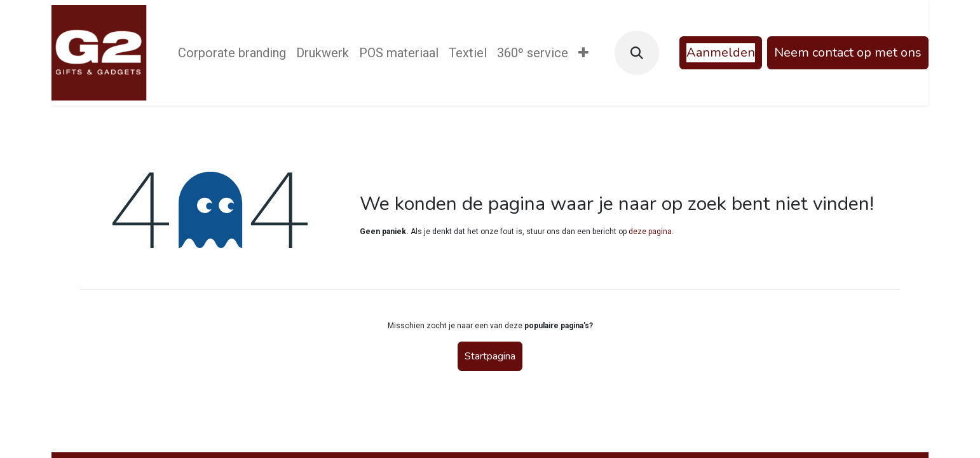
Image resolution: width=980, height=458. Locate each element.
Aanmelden (721, 52)
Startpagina (490, 356)
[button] (637, 53)
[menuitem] (232, 53)
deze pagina (650, 232)
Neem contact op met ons (848, 52)
